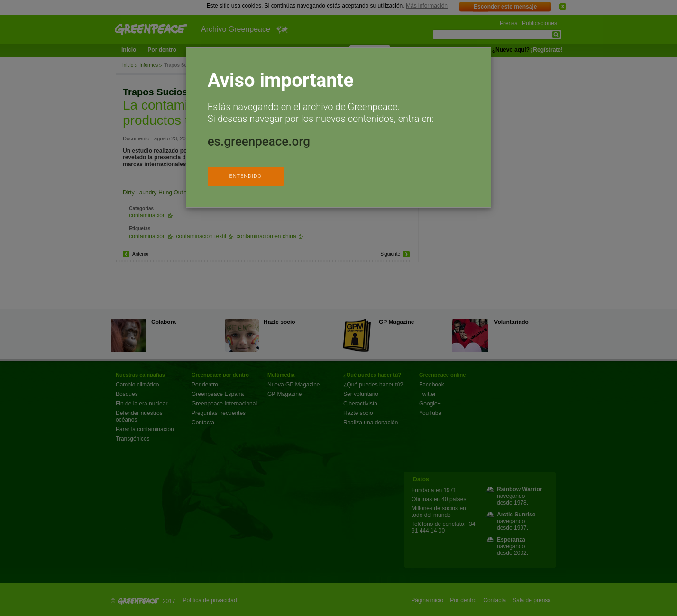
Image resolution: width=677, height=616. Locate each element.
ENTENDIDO (245, 176)
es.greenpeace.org (259, 141)
